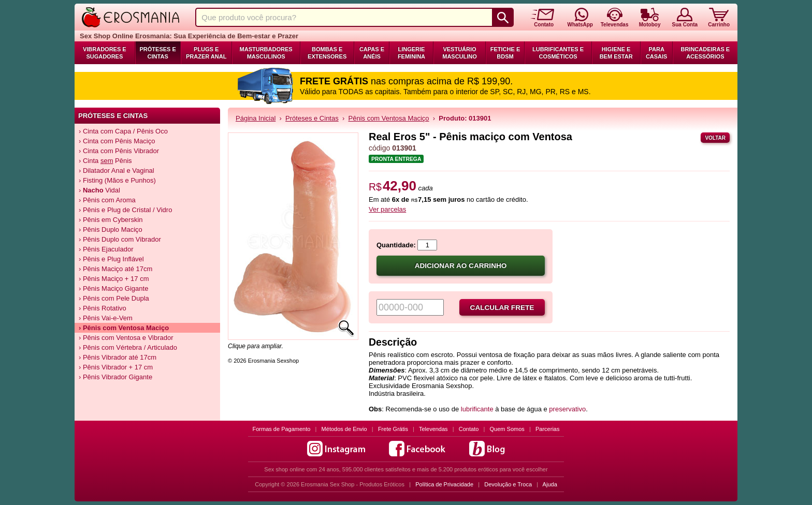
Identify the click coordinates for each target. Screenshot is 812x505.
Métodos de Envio (344, 429)
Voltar (715, 138)
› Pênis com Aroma (107, 200)
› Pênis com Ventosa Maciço (124, 328)
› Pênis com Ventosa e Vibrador (126, 338)
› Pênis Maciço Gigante (113, 288)
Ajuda (550, 484)
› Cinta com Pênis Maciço (117, 141)
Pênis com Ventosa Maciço (389, 118)
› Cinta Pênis (105, 161)
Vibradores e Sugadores (105, 53)
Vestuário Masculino (460, 53)
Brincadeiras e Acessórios (705, 53)
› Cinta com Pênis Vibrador (119, 151)
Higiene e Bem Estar (616, 53)
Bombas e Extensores (327, 53)
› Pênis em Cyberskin (111, 220)
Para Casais (657, 53)
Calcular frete (502, 308)
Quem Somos (507, 429)
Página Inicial (256, 118)
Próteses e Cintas (158, 53)
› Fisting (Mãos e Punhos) (117, 180)
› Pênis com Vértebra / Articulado (128, 347)
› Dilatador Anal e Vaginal (117, 170)
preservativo (567, 409)
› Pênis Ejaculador (106, 249)
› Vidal (99, 190)
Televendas (433, 429)
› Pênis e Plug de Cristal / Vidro (125, 210)
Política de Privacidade (444, 484)
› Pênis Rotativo (103, 308)
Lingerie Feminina (411, 53)
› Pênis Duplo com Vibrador (120, 239)
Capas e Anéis (372, 53)
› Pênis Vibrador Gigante (115, 377)
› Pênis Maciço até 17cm (115, 269)
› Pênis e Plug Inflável (111, 259)
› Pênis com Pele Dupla (114, 298)
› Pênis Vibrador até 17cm (118, 357)
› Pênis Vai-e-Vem (106, 318)
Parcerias (547, 429)
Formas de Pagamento (282, 429)
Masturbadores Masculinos (266, 53)
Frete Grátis (393, 429)
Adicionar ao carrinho (461, 266)
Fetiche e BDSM (505, 53)
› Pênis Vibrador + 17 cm (116, 367)
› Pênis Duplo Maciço (111, 229)
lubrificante (478, 409)
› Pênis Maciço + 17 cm (114, 279)
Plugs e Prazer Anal (206, 53)
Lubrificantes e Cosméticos (558, 53)
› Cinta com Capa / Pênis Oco (123, 131)
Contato (469, 429)
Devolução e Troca (508, 484)
